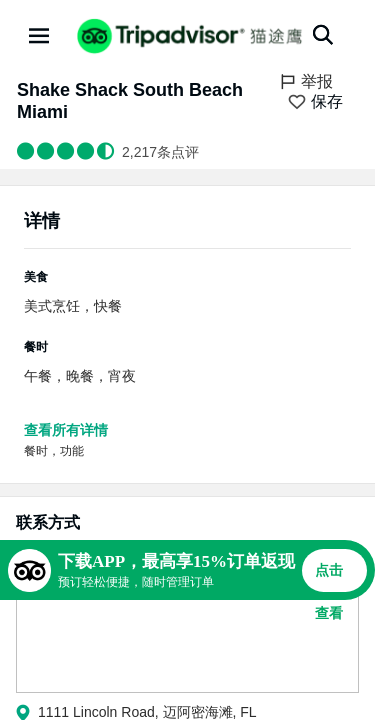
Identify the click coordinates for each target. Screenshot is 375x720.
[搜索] (323, 35)
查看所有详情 (66, 430)
